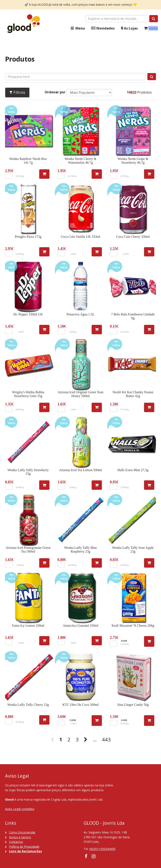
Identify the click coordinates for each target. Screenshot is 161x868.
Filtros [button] (17, 92)
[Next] (86, 739)
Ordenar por (55, 92)
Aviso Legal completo (20, 809)
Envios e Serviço (20, 837)
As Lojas (129, 28)
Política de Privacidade (24, 847)
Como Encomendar (22, 832)
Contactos (16, 842)
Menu (77, 28)
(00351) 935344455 (102, 849)
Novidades (103, 28)
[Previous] (52, 739)
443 (106, 739)
